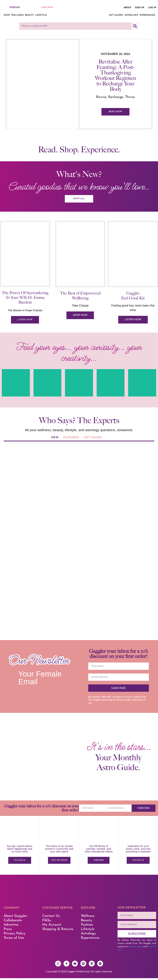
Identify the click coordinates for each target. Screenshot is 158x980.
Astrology (131, 15)
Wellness (17, 15)
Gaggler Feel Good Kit (133, 298)
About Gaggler (15, 918)
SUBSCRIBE (47, 7)
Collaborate (13, 922)
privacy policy (124, 702)
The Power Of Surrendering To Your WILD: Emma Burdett (25, 300)
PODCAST (15, 7)
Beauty (29, 15)
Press (8, 931)
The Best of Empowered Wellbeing (80, 298)
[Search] (135, 26)
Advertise (11, 927)
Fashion (87, 927)
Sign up (140, 8)
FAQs (47, 922)
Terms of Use (14, 940)
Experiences (147, 15)
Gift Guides (116, 15)
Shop (7, 15)
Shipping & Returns (58, 931)
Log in (152, 8)
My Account (52, 927)
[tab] (55, 440)
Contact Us (51, 918)
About (127, 8)
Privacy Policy (15, 936)
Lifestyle (41, 15)
